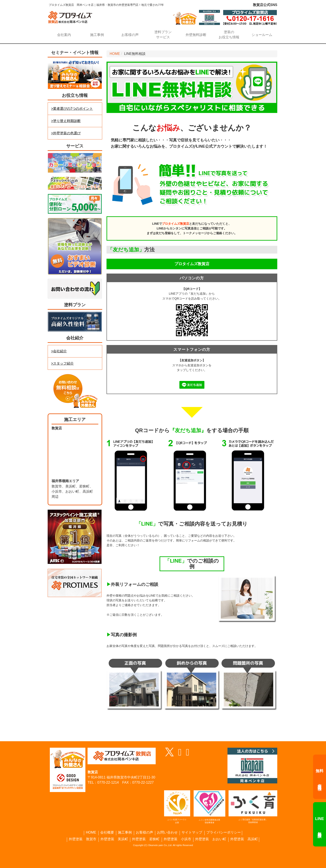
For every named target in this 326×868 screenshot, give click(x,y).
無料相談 (320, 824)
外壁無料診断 (196, 35)
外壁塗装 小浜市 (177, 839)
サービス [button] (163, 34)
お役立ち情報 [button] (229, 34)
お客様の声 (130, 35)
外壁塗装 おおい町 (211, 839)
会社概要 (107, 832)
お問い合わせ (167, 832)
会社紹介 (60, 351)
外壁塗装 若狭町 (146, 839)
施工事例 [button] (97, 35)
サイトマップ (192, 832)
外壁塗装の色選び (67, 133)
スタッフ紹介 (63, 363)
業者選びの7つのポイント (73, 109)
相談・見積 (320, 777)
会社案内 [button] (64, 35)
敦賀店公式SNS (265, 5)
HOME (115, 54)
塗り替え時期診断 (67, 121)
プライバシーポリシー (224, 832)
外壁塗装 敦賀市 (83, 839)
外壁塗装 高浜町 (244, 839)
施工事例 (125, 832)
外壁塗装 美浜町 (114, 839)
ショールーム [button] (262, 35)
